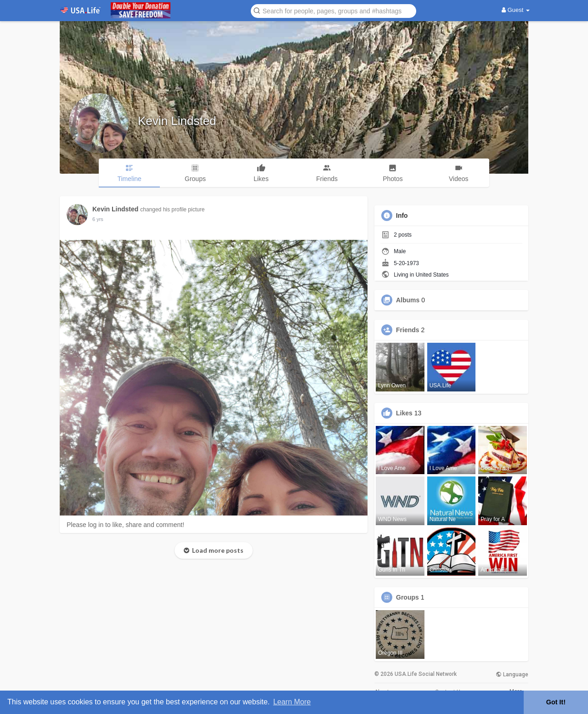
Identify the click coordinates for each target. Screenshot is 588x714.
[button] (334, 10)
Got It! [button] (556, 702)
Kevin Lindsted (177, 121)
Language (512, 674)
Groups (407, 597)
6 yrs (98, 219)
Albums (408, 300)
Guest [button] (516, 10)
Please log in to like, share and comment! (125, 525)
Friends (408, 330)
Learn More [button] (292, 702)
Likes (404, 413)
